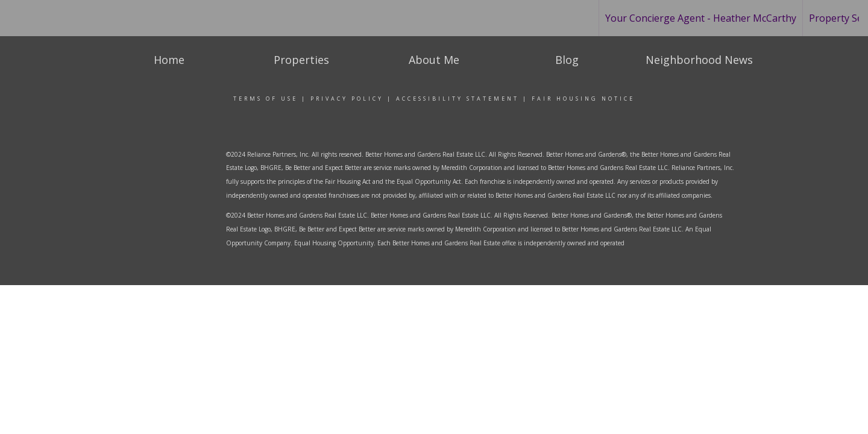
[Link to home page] (61, 18)
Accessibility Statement (458, 99)
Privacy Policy (347, 99)
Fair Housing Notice (583, 99)
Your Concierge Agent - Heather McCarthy (701, 18)
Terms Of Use (266, 99)
